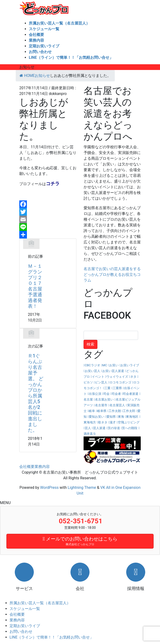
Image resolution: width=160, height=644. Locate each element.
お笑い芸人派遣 (113, 371)
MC (105, 365)
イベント (98, 377)
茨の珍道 (114, 428)
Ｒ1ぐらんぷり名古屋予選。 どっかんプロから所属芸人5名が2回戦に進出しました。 (36, 393)
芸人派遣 (99, 428)
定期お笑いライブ (25, 626)
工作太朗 (115, 411)
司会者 (116, 394)
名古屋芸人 (117, 405)
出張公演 (95, 394)
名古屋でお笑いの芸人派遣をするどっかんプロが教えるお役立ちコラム (112, 275)
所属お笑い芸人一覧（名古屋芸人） (40, 603)
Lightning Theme (82, 488)
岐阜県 (102, 411)
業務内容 (42, 467)
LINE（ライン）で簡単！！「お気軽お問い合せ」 (52, 637)
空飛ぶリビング (129, 422)
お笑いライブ (130, 365)
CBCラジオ (92, 365)
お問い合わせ (21, 632)
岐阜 (92, 411)
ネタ (133, 377)
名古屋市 (101, 405)
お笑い (114, 365)
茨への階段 (130, 428)
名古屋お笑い (104, 399)
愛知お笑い (97, 417)
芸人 (88, 428)
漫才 (113, 422)
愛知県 (111, 417)
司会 (106, 394)
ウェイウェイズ (117, 377)
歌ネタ (103, 422)
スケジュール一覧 (25, 609)
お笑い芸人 (92, 371)
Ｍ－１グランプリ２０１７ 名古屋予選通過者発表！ (37, 286)
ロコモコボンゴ (120, 382)
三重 (107, 388)
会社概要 (27, 467)
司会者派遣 (131, 394)
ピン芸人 (101, 382)
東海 (121, 417)
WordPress (50, 488)
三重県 (117, 388)
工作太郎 (129, 411)
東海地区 (132, 417)
